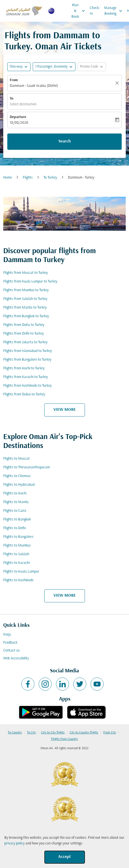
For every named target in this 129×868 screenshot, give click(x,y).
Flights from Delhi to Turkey (24, 334)
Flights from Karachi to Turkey (26, 377)
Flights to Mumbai (17, 546)
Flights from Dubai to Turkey (24, 394)
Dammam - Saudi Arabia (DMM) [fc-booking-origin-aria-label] (34, 86)
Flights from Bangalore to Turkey (27, 360)
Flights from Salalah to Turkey (25, 299)
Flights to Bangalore (18, 537)
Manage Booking (115, 11)
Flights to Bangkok (17, 519)
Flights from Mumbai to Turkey (26, 290)
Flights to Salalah (16, 554)
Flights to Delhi (14, 528)
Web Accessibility (16, 658)
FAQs (7, 635)
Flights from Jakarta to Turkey (25, 342)
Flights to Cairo (15, 511)
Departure (18, 117)
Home (8, 178)
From (14, 80)
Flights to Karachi (16, 563)
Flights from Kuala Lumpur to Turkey (30, 282)
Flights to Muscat (16, 459)
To (11, 99)
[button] (54, 67)
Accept (64, 857)
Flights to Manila (16, 502)
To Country (15, 733)
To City (32, 733)
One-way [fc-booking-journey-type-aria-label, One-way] (16, 67)
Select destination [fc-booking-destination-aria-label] (23, 104)
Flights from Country (64, 739)
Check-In (95, 11)
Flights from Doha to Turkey (24, 325)
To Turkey (50, 178)
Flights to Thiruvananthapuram (27, 467)
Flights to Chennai (17, 476)
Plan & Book (80, 11)
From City (110, 733)
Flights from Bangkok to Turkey (26, 316)
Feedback (10, 643)
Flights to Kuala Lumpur (21, 572)
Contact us (11, 651)
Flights (28, 178)
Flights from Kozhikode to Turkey (27, 386)
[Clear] (118, 83)
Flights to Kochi (15, 493)
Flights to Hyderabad (19, 485)
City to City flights (53, 733)
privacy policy (14, 843)
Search (65, 141)
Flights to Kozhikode (18, 580)
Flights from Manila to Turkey (25, 308)
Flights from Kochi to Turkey (24, 368)
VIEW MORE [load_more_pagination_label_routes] (65, 410)
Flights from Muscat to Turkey (26, 273)
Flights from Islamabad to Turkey (28, 351)
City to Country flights (84, 733)
